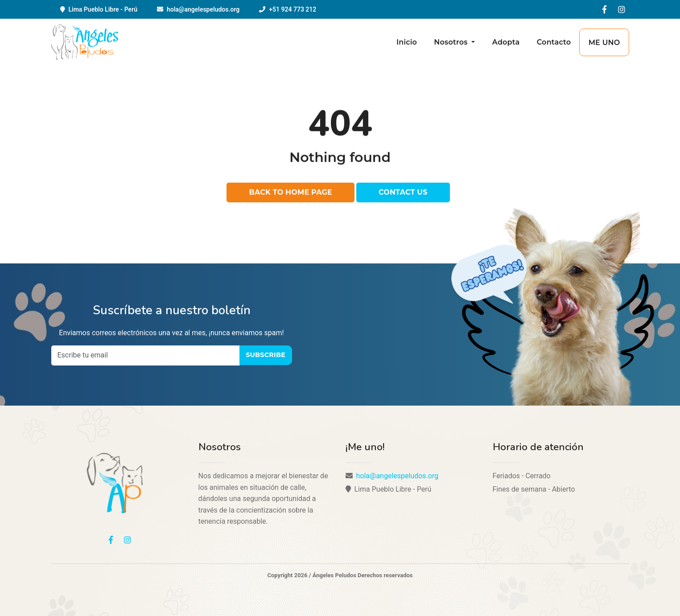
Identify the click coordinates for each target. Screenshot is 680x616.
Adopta (506, 42)
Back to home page (291, 193)
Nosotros (452, 42)
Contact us (403, 193)
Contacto (554, 42)
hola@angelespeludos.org (203, 9)
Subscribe (266, 355)
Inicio (407, 42)
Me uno (604, 43)
